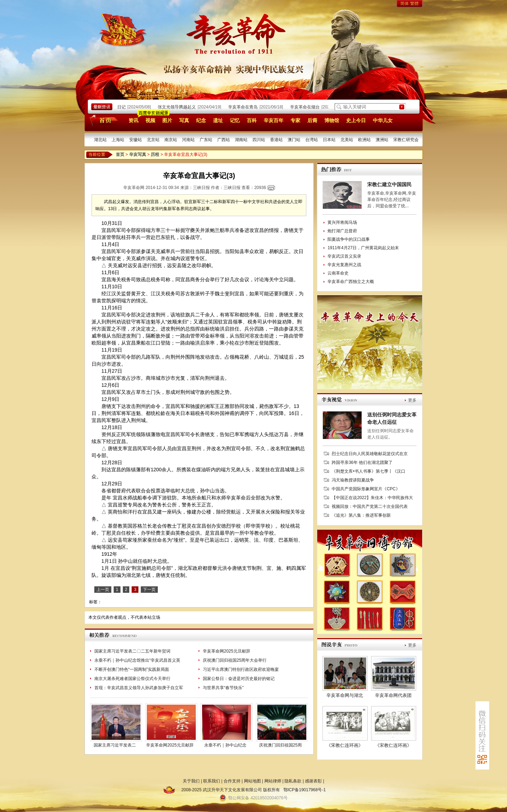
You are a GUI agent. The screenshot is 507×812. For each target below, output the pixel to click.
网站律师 (273, 781)
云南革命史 (338, 273)
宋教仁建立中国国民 (389, 184)
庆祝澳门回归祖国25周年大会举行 (235, 660)
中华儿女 (383, 120)
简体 (405, 4)
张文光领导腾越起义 (179, 107)
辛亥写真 (138, 155)
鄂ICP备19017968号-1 (305, 790)
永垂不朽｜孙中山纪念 (225, 745)
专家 (295, 120)
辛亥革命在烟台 (307, 107)
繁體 (414, 4)
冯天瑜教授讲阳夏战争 (353, 480)
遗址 (218, 120)
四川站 (259, 140)
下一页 (149, 590)
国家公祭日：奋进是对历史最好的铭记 (239, 679)
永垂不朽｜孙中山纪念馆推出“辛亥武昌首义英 (137, 660)
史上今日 (356, 120)
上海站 (118, 140)
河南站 (188, 140)
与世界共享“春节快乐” (223, 688)
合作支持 (232, 781)
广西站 (224, 140)
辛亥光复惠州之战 (344, 265)
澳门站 (294, 140)
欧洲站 (364, 140)
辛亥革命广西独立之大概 (351, 282)
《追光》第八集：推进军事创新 (361, 515)
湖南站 (241, 140)
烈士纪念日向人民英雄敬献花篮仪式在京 (370, 454)
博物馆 (332, 120)
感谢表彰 (313, 781)
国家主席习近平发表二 (115, 745)
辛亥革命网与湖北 (345, 695)
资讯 (133, 120)
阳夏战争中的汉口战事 (349, 239)
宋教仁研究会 (406, 140)
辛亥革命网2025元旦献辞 (227, 651)
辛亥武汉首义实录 (344, 256)
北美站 (347, 140)
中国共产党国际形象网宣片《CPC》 (366, 489)
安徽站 (136, 140)
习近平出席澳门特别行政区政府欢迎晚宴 (241, 669)
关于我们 (191, 781)
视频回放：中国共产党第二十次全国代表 (370, 506)
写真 (184, 120)
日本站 (329, 140)
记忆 (235, 120)
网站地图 (252, 781)
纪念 (201, 120)
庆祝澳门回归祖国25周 (280, 745)
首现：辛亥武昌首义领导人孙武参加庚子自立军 (139, 688)
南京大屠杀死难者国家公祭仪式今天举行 (132, 679)
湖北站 (100, 140)
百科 (252, 120)
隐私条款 (293, 781)
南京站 (171, 140)
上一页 (103, 590)
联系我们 (212, 781)
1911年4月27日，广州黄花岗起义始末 (363, 248)
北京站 (153, 140)
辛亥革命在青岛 (245, 107)
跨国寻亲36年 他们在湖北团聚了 (362, 462)
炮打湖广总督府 (342, 231)
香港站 (276, 140)
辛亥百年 (274, 120)
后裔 (312, 120)
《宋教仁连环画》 (345, 745)
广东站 (206, 140)
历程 (155, 155)
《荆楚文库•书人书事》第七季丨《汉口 (368, 471)
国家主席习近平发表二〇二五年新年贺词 (132, 651)
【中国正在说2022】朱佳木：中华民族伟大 (372, 498)
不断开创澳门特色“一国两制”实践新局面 (132, 669)
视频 (150, 120)
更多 (412, 400)
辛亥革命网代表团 (393, 695)
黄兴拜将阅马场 (342, 222)
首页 (103, 120)
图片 (167, 120)
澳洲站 (382, 140)
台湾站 (312, 140)
